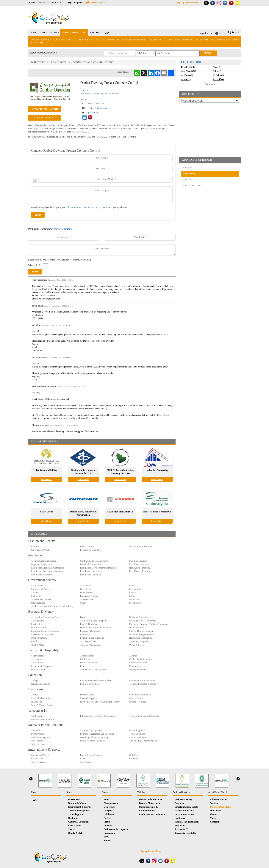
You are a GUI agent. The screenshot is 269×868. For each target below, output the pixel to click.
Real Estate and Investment (152, 814)
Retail (34, 641)
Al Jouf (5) (186, 79)
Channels (35, 730)
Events (105, 792)
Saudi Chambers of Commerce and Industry (52, 606)
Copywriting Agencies (91, 730)
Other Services (38, 744)
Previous (31, 779)
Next (238, 779)
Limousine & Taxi (138, 663)
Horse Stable (37, 759)
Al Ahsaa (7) (187, 75)
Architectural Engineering (44, 561)
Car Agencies (37, 621)
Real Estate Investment (91, 571)
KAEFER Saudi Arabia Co (120, 512)
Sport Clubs (86, 762)
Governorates (87, 599)
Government (74, 799)
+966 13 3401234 (96, 104)
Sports (71, 829)
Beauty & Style (75, 833)
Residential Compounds (43, 666)
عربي (107, 32)
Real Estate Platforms (42, 575)
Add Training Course (192, 186)
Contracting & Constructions (93, 62)
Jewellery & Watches (41, 550)
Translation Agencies (41, 737)
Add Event (188, 180)
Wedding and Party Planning (94, 737)
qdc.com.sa (93, 113)
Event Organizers (138, 737)
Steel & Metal (38, 645)
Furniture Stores (39, 628)
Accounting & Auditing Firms (46, 617)
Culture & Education (78, 822)
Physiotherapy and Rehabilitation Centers (100, 702)
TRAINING (96, 32)
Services (214, 803)
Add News (188, 168)
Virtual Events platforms (43, 719)
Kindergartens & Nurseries (142, 680)
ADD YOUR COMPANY (44, 53)
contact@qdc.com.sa (97, 108)
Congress (108, 811)
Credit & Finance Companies (94, 621)
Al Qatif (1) (218, 79)
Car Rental (85, 659)
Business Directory (181, 792)
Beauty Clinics (87, 546)
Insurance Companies (90, 631)
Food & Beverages (89, 624)
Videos (213, 818)
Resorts (84, 666)
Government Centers (41, 599)
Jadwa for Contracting (157, 470)
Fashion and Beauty (108, 40)
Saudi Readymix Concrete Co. (157, 512)
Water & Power (137, 645)
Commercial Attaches (41, 589)
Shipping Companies (139, 641)
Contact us (215, 822)
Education (59, 40)
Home (34, 792)
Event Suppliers (137, 730)
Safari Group (47, 512)
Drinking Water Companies (143, 621)
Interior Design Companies (142, 631)
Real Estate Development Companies (98, 568)
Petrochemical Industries (92, 638)
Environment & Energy (80, 807)
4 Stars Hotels (38, 656)
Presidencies (135, 603)
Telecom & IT (218, 40)
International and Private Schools (96, 680)
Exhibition (109, 814)
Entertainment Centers (91, 755)
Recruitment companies (141, 638)
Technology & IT (76, 814)
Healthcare (155, 40)
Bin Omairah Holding (47, 470)
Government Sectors (134, 40)
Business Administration (151, 799)
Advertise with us (96, 3)
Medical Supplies (89, 698)
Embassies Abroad (89, 596)
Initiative (108, 826)
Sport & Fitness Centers (43, 705)
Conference (109, 807)
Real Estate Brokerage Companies (48, 568)
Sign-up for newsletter (187, 3)
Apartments (37, 659)
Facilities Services (138, 561)
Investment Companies (42, 634)
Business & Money (41, 40)
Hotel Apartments (89, 663)
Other (83, 603)
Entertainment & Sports (81, 40)
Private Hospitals (138, 702)
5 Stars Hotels (87, 656)
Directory (38, 62)
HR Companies (137, 628)
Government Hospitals (140, 695)
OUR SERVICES (191, 94)
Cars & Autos (75, 826)
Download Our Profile (221, 807)
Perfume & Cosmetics (91, 550)
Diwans (133, 592)
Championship (111, 803)
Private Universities (41, 684)
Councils (35, 592)
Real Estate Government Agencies (48, 571)
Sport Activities (39, 762)
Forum (107, 822)
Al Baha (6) (218, 75)
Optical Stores (136, 698)
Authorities (86, 585)
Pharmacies (37, 702)
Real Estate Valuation (90, 575)
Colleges (35, 680)
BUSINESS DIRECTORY (74, 32)
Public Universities (89, 684)
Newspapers (37, 741)
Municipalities (38, 603)
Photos (213, 814)
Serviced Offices (88, 641)
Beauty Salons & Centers (141, 546)
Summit (108, 840)
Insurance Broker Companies (45, 631)
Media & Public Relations (179, 40)
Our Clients (216, 811)
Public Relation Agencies (92, 741)
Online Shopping (39, 638)
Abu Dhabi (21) (189, 71)
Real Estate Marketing (140, 571)
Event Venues (38, 734)
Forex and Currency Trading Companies (149, 624)
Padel (83, 759)
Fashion (35, 546)
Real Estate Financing (140, 568)
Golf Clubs (135, 755)
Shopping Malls (39, 669)
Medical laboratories (41, 698)
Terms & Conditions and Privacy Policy (91, 207)
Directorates (86, 592)
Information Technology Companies (98, 716)
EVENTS (54, 32)
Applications (37, 716)
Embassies (36, 596)
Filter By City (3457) (191, 62)
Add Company (190, 174)
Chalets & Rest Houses (140, 659)
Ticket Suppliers (137, 734)
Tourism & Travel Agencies (93, 669)
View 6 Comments (62, 229)
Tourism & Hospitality (79, 811)
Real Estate (202, 40)
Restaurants (135, 666)
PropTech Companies (90, 564)
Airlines (133, 656)
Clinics (34, 695)
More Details (47, 479)
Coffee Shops (37, 663)
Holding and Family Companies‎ (96, 628)
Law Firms (85, 634)
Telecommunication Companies (145, 716)
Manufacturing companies (142, 634)
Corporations (136, 589)
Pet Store (134, 759)
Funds (132, 596)
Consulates (85, 589)
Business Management (150, 803)
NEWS (43, 32)
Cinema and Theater (41, 755)
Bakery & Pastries (138, 669)
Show (106, 837)
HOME (33, 32)
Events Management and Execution (97, 734)
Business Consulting (139, 617)
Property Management (42, 564)
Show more (210, 84)
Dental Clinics (87, 695)
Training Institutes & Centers (143, 684)
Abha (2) (217, 67)
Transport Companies (90, 645)
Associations (37, 585)
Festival (107, 818)
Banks (83, 617)
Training (141, 792)
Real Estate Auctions (139, 564)
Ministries (134, 599)
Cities (132, 585)
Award (107, 799)
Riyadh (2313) (188, 67)
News (69, 792)
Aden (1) (217, 71)
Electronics (36, 624)
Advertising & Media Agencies (144, 741)
